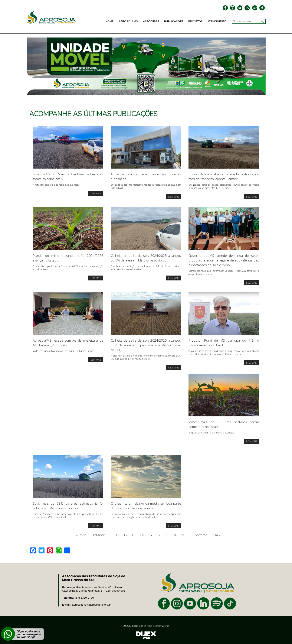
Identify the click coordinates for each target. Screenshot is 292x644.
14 (142, 535)
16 (158, 535)
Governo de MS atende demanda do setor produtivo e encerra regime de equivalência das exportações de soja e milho (224, 260)
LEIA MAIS (96, 193)
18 (174, 535)
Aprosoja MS (128, 22)
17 (166, 535)
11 (117, 535)
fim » (217, 535)
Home (110, 22)
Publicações (174, 22)
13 (134, 535)
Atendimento (217, 22)
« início (81, 535)
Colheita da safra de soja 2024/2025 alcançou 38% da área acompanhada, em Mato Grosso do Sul (146, 345)
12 (125, 535)
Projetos (195, 22)
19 (182, 535)
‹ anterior (98, 535)
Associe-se (151, 22)
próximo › (202, 535)
